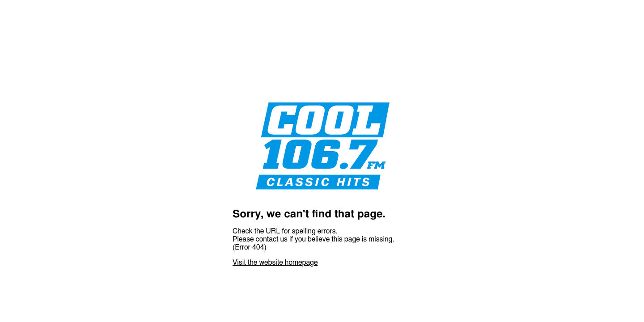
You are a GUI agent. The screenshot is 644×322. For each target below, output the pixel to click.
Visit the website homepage (275, 263)
